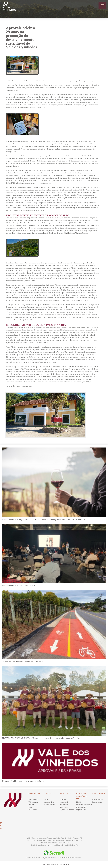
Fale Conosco (33, 810)
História (79, 802)
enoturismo (66, 794)
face (1, 826)
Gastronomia (64, 802)
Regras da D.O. (81, 810)
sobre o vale (34, 794)
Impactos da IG (81, 807)
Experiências (64, 807)
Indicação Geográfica (82, 795)
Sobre (46, 799)
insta (1, 828)
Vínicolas (63, 799)
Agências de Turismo (67, 810)
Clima (30, 807)
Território (31, 805)
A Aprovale (50, 794)
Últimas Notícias (50, 805)
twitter (1, 823)
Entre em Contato (98, 799)
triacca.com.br (64, 864)
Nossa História (33, 799)
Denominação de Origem (84, 805)
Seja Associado (49, 802)
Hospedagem (64, 805)
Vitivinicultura (33, 802)
